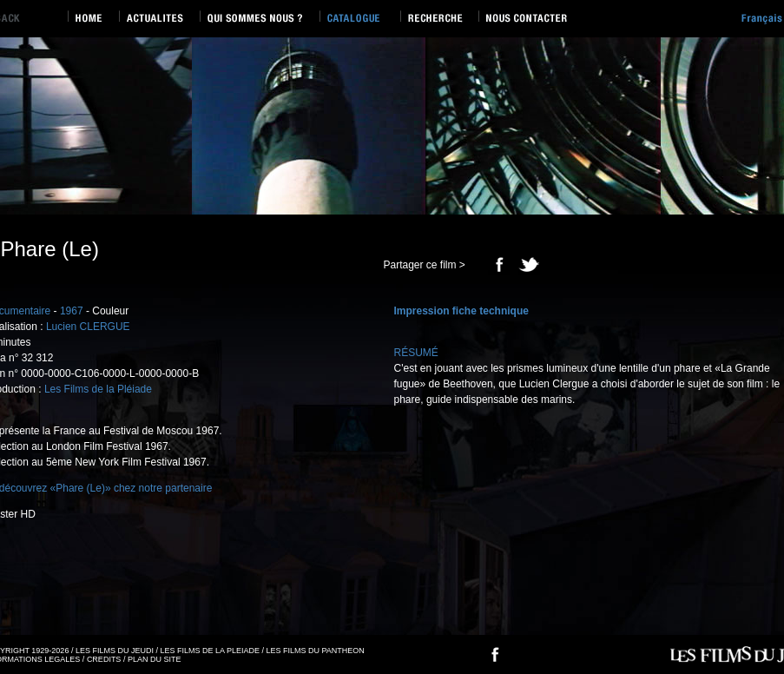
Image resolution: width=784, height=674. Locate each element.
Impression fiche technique (461, 311)
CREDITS (104, 659)
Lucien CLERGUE (88, 327)
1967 (72, 311)
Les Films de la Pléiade (98, 389)
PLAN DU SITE (155, 659)
